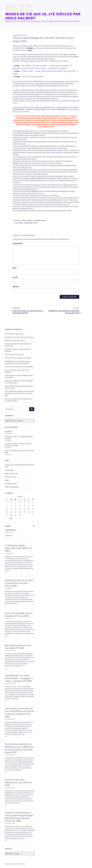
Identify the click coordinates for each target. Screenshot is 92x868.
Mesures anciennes (10, 477)
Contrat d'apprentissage (37, 221)
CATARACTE (9, 432)
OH (27, 35)
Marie (7, 340)
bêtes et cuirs (21, 221)
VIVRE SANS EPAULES (12, 487)
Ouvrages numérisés (11, 484)
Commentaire (18, 243)
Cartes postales (9, 470)
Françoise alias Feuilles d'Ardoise (14, 344)
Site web (16, 287)
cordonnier (28, 223)
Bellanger (19, 223)
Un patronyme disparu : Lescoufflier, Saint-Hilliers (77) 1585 (18, 548)
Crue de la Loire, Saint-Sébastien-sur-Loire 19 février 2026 (18, 782)
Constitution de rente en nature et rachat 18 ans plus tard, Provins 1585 (19, 583)
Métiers (7, 480)
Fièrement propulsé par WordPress (15, 864)
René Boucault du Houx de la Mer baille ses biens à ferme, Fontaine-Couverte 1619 (20, 393)
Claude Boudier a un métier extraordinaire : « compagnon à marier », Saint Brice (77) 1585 (19, 678)
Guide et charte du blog (17, 334)
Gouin (36, 223)
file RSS (8, 526)
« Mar (11, 518)
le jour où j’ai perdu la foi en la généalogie (22, 367)
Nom (15, 268)
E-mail (15, 277)
